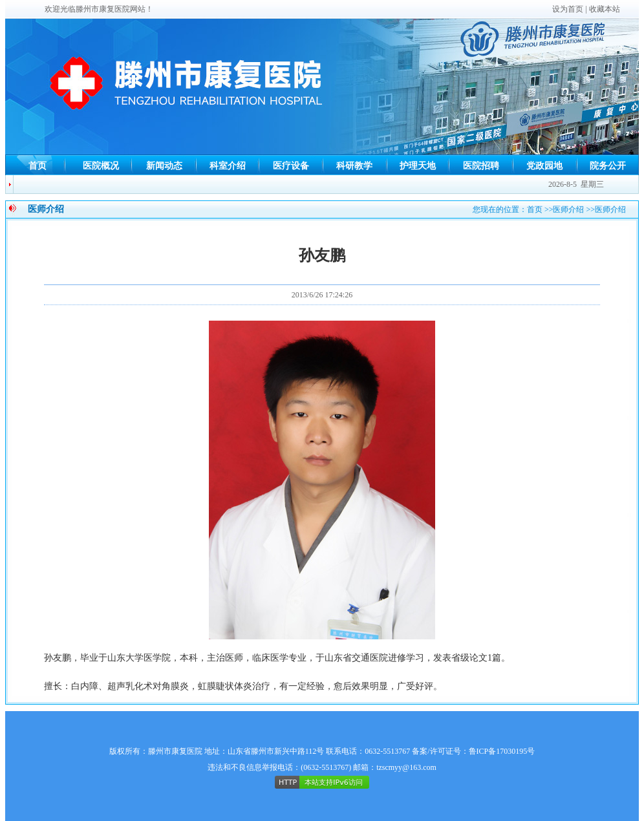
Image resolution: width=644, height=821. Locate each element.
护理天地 (418, 166)
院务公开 (608, 166)
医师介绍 (568, 209)
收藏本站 (605, 9)
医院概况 (101, 166)
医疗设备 (291, 166)
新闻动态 (164, 166)
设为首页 (568, 9)
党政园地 (544, 166)
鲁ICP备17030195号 (502, 751)
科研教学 (354, 166)
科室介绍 (228, 166)
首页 (38, 166)
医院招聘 (481, 166)
